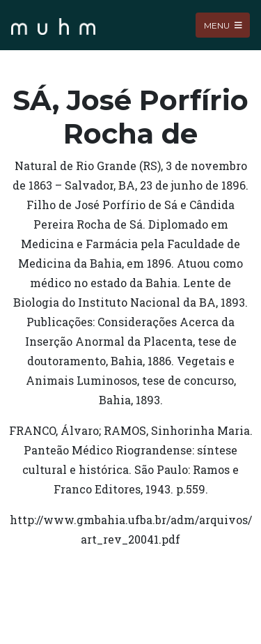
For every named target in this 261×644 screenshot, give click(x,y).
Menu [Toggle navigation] (223, 25)
